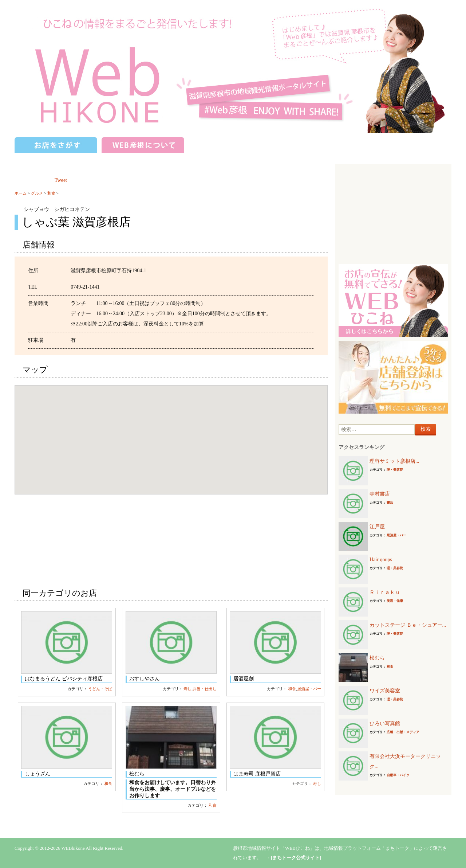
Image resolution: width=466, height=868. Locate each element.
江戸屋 (377, 527)
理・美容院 (395, 470)
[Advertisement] (393, 213)
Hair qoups (381, 560)
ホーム (21, 193)
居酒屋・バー (309, 689)
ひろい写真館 (385, 724)
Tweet (61, 180)
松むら (377, 658)
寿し (187, 689)
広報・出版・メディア (403, 732)
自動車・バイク (398, 775)
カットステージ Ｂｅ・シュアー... (408, 625)
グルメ (37, 193)
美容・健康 (395, 601)
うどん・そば (100, 689)
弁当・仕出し (205, 689)
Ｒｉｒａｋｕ (385, 592)
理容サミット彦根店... (394, 461)
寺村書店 (380, 494)
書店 (390, 503)
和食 (51, 193)
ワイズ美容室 (385, 691)
